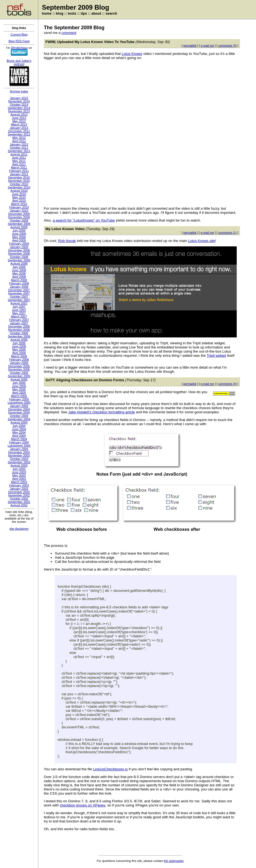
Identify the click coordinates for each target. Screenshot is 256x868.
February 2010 (19, 207)
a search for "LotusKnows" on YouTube (84, 220)
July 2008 (19, 267)
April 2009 (19, 240)
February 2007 (19, 320)
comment (69, 33)
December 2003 (19, 452)
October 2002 (19, 499)
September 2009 (19, 224)
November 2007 (19, 293)
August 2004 (19, 422)
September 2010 (19, 187)
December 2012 (19, 131)
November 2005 (19, 369)
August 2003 (19, 465)
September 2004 (19, 419)
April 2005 (19, 393)
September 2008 (19, 260)
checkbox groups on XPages (83, 805)
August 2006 (19, 340)
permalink (190, 46)
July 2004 (19, 426)
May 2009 (19, 237)
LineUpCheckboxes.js (111, 769)
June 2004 (19, 429)
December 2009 (19, 214)
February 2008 (19, 283)
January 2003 (19, 489)
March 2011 (19, 167)
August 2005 (19, 379)
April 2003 (19, 479)
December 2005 (19, 366)
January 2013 (19, 128)
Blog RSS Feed (19, 41)
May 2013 (19, 121)
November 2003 (19, 456)
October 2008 (19, 257)
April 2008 (19, 277)
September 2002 (19, 502)
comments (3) (227, 46)
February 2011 (19, 171)
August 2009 (19, 227)
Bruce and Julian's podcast (19, 62)
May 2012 (19, 138)
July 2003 (19, 469)
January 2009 (19, 247)
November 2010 (19, 181)
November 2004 (19, 412)
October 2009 (19, 220)
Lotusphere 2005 (19, 403)
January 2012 (19, 144)
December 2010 (19, 177)
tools (72, 13)
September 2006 (19, 336)
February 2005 (19, 399)
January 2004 (19, 449)
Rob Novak (67, 241)
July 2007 (19, 307)
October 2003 (19, 459)
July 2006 (19, 343)
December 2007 (19, 290)
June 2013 (19, 118)
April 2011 (19, 164)
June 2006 (19, 346)
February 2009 (19, 244)
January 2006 (19, 363)
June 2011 (19, 158)
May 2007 (19, 313)
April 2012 (19, 141)
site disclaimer (19, 529)
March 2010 (19, 204)
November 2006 (19, 330)
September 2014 (19, 108)
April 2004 (19, 436)
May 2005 (19, 389)
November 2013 (19, 111)
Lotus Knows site (201, 241)
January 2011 (19, 174)
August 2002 (19, 505)
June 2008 (19, 270)
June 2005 (19, 386)
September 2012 (19, 134)
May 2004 (19, 432)
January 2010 (19, 211)
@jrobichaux (19, 48)
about (96, 13)
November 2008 (19, 254)
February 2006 (19, 360)
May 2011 (19, 161)
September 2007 (19, 300)
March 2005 (19, 396)
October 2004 (19, 416)
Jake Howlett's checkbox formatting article (102, 412)
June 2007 (19, 310)
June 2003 (19, 472)
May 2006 (19, 350)
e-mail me (207, 46)
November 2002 (19, 495)
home (47, 13)
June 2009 (19, 234)
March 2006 (19, 356)
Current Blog (19, 34)
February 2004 (19, 442)
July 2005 (19, 383)
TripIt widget (216, 356)
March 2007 (19, 316)
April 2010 (19, 201)
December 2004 (19, 409)
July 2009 (19, 230)
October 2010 (19, 184)
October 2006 (19, 333)
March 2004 (19, 439)
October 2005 (19, 373)
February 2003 (19, 485)
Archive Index (19, 91)
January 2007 (19, 323)
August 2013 (19, 115)
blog (60, 13)
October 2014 (19, 105)
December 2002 (19, 492)
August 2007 (19, 303)
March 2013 (19, 124)
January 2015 (19, 98)
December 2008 (19, 250)
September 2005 (19, 376)
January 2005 (19, 406)
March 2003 (19, 482)
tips (84, 13)
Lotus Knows (132, 54)
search (111, 13)
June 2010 (19, 194)
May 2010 (19, 197)
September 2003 (19, 462)
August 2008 (19, 263)
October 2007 (19, 297)
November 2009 (19, 217)
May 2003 (19, 475)
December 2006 (19, 326)
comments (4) (227, 384)
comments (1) (227, 233)
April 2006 (19, 353)
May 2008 (19, 273)
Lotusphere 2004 (19, 446)
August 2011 (19, 154)
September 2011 (19, 151)
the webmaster (174, 861)
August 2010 (19, 191)
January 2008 (19, 287)
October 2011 (19, 148)
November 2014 (19, 101)
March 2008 (19, 280)
